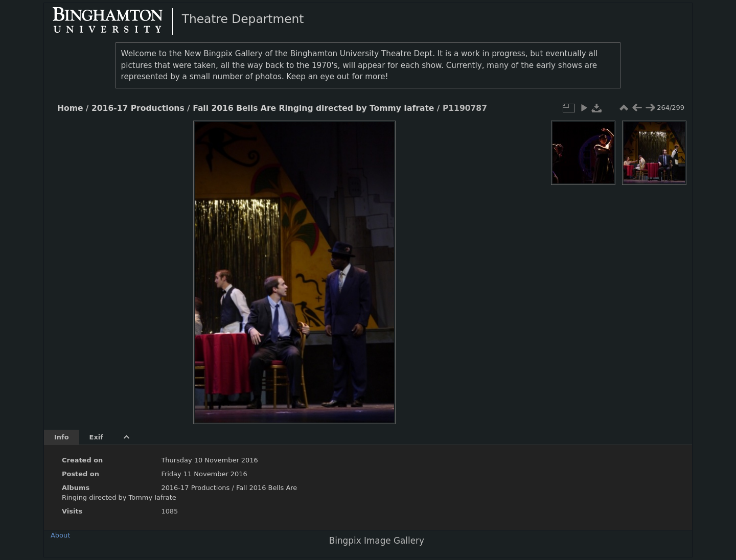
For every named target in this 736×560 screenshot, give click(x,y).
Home (70, 108)
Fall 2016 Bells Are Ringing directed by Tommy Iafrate (313, 108)
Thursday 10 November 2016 (209, 460)
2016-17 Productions (138, 108)
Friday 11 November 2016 (204, 474)
